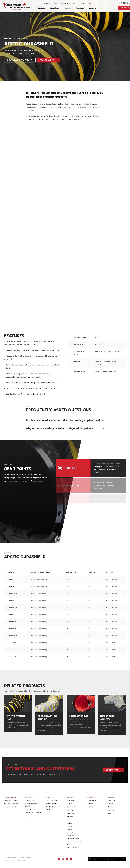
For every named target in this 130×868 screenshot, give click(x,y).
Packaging (70, 830)
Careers (55, 3)
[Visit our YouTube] (67, 859)
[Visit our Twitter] (63, 859)
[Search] (100, 8)
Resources (81, 8)
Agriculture (70, 800)
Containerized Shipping (33, 813)
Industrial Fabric (30, 809)
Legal (30, 860)
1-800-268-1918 (16, 804)
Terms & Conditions (10, 860)
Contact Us (112, 813)
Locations (64, 3)
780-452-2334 (12, 807)
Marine (69, 820)
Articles (47, 3)
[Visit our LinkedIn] (71, 859)
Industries (68, 8)
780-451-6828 (14, 800)
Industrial (70, 817)
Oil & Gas (70, 826)
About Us (112, 800)
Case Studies (92, 800)
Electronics (70, 810)
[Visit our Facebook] (59, 859)
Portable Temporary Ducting (32, 805)
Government (71, 813)
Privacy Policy (22, 860)
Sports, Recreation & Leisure (74, 843)
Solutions (42, 8)
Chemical (70, 804)
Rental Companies (73, 839)
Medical (69, 823)
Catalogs (74, 3)
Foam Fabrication (31, 816)
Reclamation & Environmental (72, 834)
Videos (83, 3)
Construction (29, 800)
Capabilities (55, 8)
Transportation (72, 848)
